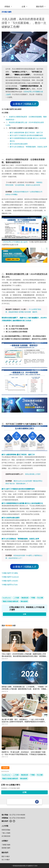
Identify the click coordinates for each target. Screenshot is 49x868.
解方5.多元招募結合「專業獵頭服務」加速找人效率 (28, 147)
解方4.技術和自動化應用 (19, 144)
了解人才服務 (6, 833)
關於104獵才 (6, 856)
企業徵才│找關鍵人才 (24, 104)
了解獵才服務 (6, 845)
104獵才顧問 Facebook (10, 577)
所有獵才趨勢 (7, 12)
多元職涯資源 (6, 836)
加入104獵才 (6, 860)
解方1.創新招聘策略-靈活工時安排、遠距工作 (26, 132)
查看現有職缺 (6, 830)
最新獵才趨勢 (6, 848)
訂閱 (25, 792)
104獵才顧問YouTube (10, 585)
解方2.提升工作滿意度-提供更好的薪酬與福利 (26, 135)
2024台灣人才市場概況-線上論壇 (15, 242)
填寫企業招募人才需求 (33, 474)
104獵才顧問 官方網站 (10, 573)
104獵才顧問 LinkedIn (10, 581)
